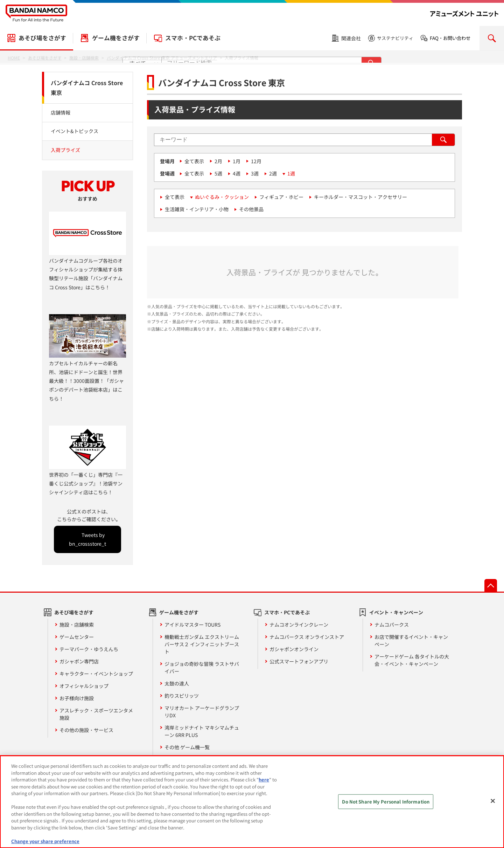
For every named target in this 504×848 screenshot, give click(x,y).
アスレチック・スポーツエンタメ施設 (96, 714)
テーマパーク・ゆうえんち (89, 649)
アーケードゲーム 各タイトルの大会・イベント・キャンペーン (412, 660)
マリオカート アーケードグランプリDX (202, 712)
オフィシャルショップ (84, 686)
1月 (237, 161)
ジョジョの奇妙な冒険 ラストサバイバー (202, 667)
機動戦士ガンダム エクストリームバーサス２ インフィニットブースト (202, 644)
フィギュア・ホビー (281, 197)
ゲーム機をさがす (116, 38)
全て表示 (194, 161)
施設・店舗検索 (77, 625)
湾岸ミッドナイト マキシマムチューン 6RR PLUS (202, 731)
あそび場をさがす (42, 38)
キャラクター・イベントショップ (96, 674)
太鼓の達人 (177, 683)
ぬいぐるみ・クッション (222, 197)
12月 (256, 161)
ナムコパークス (392, 625)
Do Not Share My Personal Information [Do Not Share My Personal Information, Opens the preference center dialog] (386, 805)
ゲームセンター (77, 637)
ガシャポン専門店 (79, 661)
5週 (218, 173)
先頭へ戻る (491, 585)
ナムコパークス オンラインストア (307, 637)
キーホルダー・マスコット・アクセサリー (360, 197)
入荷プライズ (65, 150)
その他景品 (251, 209)
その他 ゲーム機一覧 (187, 747)
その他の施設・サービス (86, 730)
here (264, 783)
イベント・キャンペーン (396, 612)
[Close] (493, 805)
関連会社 (351, 38)
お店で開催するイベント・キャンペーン (411, 640)
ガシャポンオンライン (294, 649)
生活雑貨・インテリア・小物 (197, 209)
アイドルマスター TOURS (192, 625)
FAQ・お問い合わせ (450, 38)
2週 (273, 173)
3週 (255, 173)
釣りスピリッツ (182, 696)
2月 (218, 161)
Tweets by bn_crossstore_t (87, 539)
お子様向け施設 (77, 698)
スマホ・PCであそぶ (193, 38)
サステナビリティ (395, 38)
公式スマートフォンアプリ (299, 661)
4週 (237, 173)
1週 (291, 173)
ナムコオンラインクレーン (299, 625)
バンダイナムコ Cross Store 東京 (87, 88)
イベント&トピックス (75, 131)
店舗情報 (61, 112)
